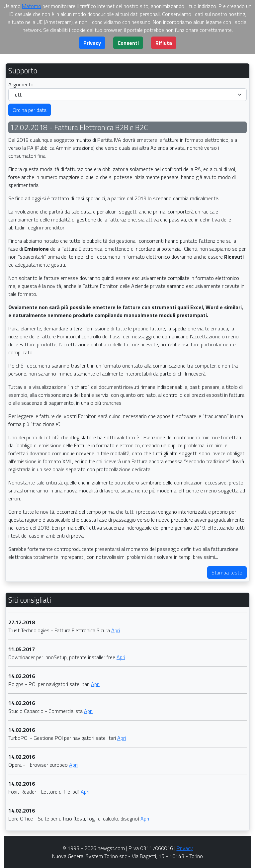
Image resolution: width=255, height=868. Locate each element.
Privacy (185, 848)
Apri (116, 630)
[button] (92, 43)
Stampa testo (227, 572)
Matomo (32, 6)
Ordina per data (30, 110)
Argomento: (21, 84)
